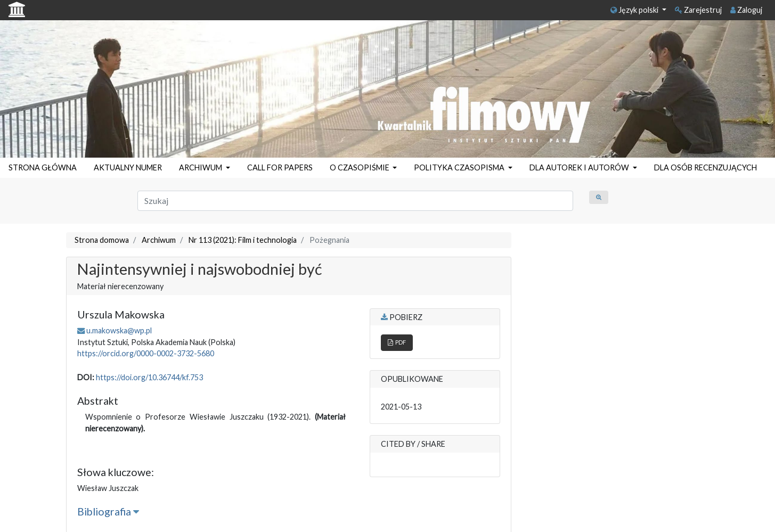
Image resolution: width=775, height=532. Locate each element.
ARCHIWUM (201, 167)
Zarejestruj (698, 10)
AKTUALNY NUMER (128, 167)
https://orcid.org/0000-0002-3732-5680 (146, 353)
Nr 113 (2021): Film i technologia (243, 240)
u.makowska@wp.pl (119, 330)
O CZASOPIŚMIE (360, 167)
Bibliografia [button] (108, 511)
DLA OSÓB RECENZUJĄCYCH (705, 167)
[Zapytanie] (356, 201)
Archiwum (159, 240)
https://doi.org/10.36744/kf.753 (149, 377)
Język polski (635, 10)
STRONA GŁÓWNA (43, 167)
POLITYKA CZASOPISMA (460, 167)
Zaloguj (746, 10)
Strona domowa (102, 240)
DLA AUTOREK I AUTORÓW (580, 167)
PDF (397, 342)
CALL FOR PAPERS (280, 167)
